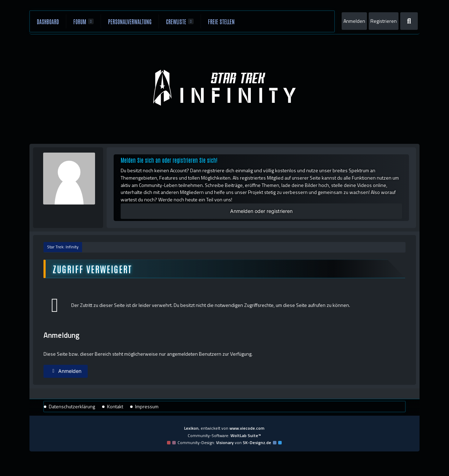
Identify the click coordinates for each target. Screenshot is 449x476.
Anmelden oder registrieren (261, 211)
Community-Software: (224, 435)
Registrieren (384, 21)
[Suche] (409, 21)
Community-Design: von (224, 443)
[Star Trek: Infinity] (225, 88)
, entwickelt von (224, 428)
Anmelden (354, 21)
